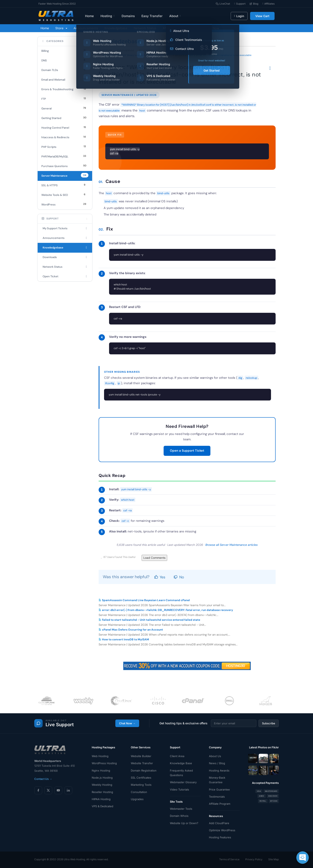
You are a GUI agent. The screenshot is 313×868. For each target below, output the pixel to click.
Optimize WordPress (222, 830)
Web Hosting (100, 756)
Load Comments (154, 558)
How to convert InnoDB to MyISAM (124, 639)
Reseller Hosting (102, 792)
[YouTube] (58, 790)
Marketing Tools (141, 785)
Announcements (86, 28)
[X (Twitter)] (48, 790)
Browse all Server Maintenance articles (232, 545)
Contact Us (190, 28)
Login (239, 16)
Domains (128, 16)
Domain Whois (179, 816)
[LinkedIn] (68, 790)
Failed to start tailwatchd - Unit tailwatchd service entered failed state (149, 620)
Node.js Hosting (102, 778)
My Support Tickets (65, 228)
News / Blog (217, 763)
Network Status (145, 28)
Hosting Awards (219, 770)
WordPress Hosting (104, 763)
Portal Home (105, 50)
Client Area (177, 756)
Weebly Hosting (102, 785)
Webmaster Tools (181, 809)
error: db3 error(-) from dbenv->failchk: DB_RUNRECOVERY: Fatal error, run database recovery (166, 610)
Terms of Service (229, 859)
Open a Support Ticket (187, 451)
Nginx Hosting (101, 770)
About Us (215, 756)
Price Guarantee (219, 789)
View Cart (262, 16)
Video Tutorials (179, 789)
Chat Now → (127, 723)
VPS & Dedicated (102, 806)
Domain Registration (144, 770)
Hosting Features (220, 837)
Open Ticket (65, 276)
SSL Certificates (141, 778)
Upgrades (137, 799)
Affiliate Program (220, 804)
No (179, 577)
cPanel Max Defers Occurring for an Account (131, 630)
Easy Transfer (152, 16)
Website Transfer (142, 763)
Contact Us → (43, 779)
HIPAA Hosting (101, 799)
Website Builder (141, 756)
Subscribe (269, 723)
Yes (160, 577)
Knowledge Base (181, 763)
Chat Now (212, 28)
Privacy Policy (254, 859)
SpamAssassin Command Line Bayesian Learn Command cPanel (144, 600)
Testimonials (217, 797)
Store (61, 28)
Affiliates (169, 28)
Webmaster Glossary (183, 782)
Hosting (108, 16)
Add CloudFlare (219, 823)
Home (89, 16)
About (175, 16)
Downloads (65, 257)
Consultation (139, 792)
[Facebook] (38, 790)
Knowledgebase (116, 28)
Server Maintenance (149, 50)
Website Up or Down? (184, 823)
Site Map (274, 859)
